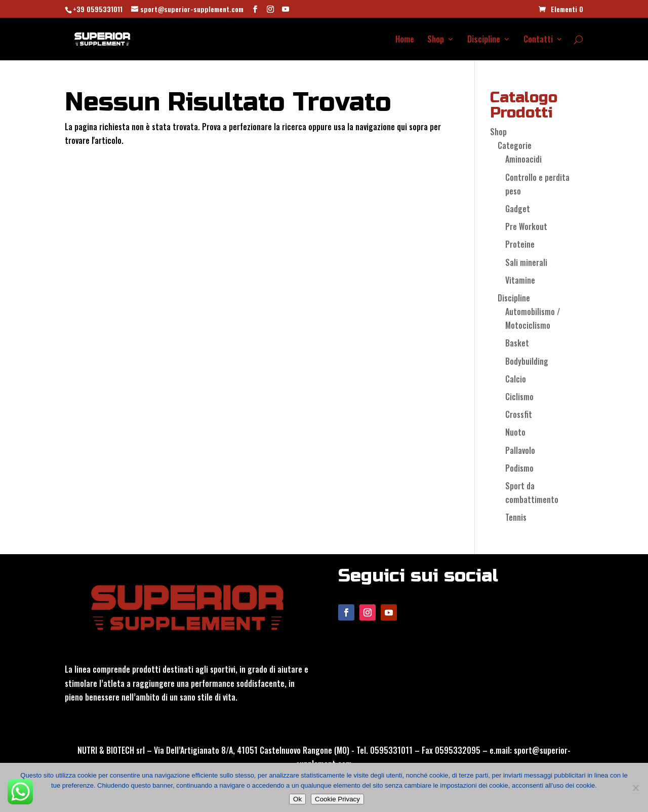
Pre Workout (526, 226)
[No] (635, 788)
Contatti (538, 40)
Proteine (520, 244)
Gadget (518, 209)
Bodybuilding (527, 361)
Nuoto (515, 432)
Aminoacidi (523, 159)
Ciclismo (519, 397)
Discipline (484, 40)
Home (405, 40)
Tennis (516, 517)
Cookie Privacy (337, 799)
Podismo (519, 468)
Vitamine (520, 280)
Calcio (516, 379)
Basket (517, 343)
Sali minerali (526, 262)
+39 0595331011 (98, 9)
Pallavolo (520, 450)
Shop (436, 40)
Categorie (515, 145)
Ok (297, 799)
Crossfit (519, 414)
